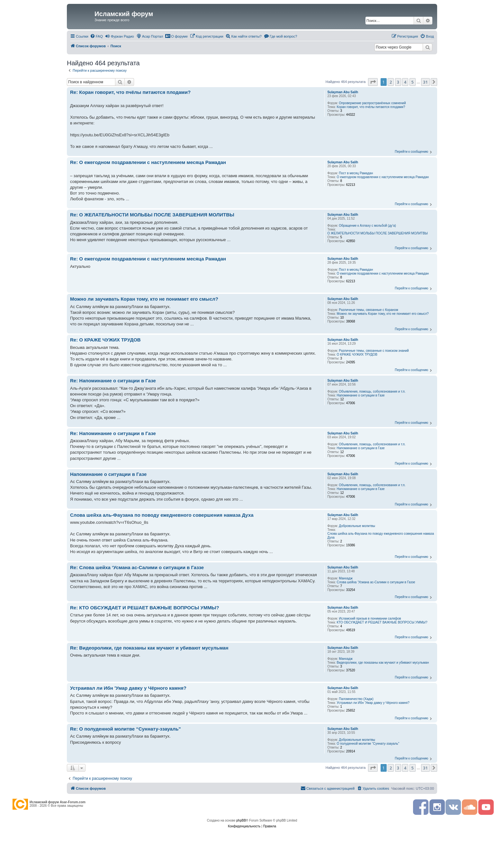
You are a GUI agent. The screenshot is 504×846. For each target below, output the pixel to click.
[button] (373, 82)
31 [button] (425, 82)
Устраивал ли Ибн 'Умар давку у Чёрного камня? (373, 703)
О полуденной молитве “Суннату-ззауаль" (368, 744)
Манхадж (346, 578)
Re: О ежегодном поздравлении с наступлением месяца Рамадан (148, 162)
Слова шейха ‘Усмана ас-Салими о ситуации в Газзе (376, 582)
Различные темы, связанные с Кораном (368, 310)
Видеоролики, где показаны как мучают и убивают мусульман (383, 663)
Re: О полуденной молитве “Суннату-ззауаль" (126, 729)
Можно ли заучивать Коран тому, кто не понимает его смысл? (383, 314)
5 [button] (413, 82)
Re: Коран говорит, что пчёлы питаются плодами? (130, 92)
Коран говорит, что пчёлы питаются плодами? (371, 107)
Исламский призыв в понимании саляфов (370, 619)
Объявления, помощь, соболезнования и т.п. (372, 391)
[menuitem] (96, 36)
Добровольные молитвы (357, 526)
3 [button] (398, 82)
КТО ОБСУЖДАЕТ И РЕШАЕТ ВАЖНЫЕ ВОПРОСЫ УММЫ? (382, 622)
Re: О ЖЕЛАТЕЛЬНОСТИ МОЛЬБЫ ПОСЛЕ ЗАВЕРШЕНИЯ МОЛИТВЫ (152, 215)
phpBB (241, 820)
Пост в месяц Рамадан (356, 173)
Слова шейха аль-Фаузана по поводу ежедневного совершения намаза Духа (381, 536)
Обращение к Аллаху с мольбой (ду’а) (367, 226)
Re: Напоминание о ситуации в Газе (113, 381)
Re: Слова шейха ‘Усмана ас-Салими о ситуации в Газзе (137, 567)
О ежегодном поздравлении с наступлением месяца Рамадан (383, 177)
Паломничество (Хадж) (356, 699)
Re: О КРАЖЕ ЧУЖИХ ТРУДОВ (105, 340)
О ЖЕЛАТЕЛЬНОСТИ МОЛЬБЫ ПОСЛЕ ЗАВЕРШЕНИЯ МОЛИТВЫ (377, 233)
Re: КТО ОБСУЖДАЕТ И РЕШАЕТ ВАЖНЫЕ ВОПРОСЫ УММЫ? (145, 608)
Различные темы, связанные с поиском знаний (374, 351)
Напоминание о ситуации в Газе (361, 395)
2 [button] (391, 82)
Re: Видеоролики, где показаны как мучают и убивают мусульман (149, 648)
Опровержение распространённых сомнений (372, 103)
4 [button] (405, 82)
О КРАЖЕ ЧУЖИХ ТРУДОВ (357, 355)
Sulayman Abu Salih (343, 92)
